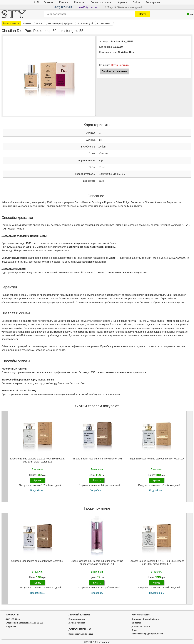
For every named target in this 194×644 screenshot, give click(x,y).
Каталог (64, 2)
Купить (37, 480)
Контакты (79, 2)
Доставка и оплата (101, 2)
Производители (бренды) (81, 634)
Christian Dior (126, 52)
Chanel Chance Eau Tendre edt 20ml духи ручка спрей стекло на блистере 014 (97, 562)
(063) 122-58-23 (63, 7)
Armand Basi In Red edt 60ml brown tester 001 (97, 459)
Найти (142, 14)
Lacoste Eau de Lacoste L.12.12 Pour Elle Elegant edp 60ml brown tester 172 (37, 460)
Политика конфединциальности (147, 634)
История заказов (77, 619)
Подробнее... (37, 491)
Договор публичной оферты (145, 619)
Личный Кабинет (77, 623)
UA (33, 2)
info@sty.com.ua (88, 7)
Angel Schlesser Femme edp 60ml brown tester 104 (157, 459)
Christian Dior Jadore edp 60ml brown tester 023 (37, 561)
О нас (134, 630)
